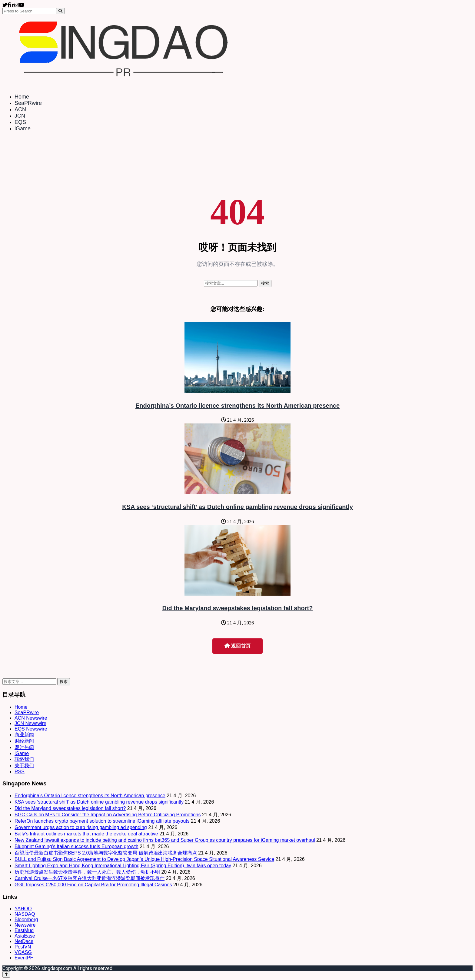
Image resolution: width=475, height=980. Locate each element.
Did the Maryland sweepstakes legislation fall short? (238, 608)
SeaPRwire (28, 103)
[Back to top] (6, 974)
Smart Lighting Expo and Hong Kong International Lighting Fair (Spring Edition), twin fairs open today (123, 866)
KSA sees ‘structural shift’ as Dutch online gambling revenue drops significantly (237, 507)
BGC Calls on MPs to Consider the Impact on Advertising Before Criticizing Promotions (108, 815)
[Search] (60, 11)
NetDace (24, 941)
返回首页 (237, 646)
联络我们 (24, 759)
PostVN (23, 947)
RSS (20, 772)
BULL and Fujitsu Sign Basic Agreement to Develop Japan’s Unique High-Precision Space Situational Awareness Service (144, 859)
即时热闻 (24, 747)
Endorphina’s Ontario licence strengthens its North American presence (237, 406)
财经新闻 (24, 741)
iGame (23, 129)
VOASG (23, 952)
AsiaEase (25, 936)
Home (22, 97)
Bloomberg (26, 920)
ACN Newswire (31, 718)
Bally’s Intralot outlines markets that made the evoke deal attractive (86, 834)
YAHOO (23, 909)
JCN (20, 116)
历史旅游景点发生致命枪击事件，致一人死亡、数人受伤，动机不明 (87, 872)
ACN (20, 109)
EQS (20, 122)
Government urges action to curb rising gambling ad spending (81, 827)
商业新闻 (24, 735)
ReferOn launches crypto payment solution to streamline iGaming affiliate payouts (102, 821)
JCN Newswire (30, 723)
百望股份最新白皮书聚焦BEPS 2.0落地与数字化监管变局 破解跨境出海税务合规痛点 (106, 853)
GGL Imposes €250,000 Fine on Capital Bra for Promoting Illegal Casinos (93, 885)
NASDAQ (25, 914)
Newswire (25, 925)
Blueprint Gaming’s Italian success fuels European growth (76, 846)
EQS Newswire (31, 729)
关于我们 (24, 766)
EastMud (24, 930)
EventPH (24, 958)
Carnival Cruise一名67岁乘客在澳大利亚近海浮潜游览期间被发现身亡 (90, 878)
